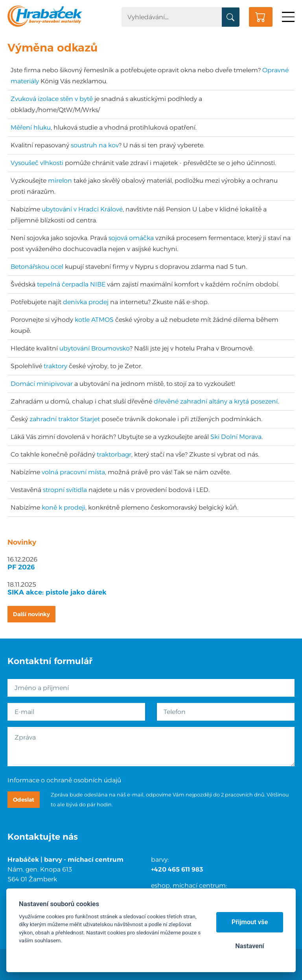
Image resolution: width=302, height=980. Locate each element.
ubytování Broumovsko (95, 348)
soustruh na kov (95, 145)
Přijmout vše (250, 922)
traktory (55, 366)
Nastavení (250, 946)
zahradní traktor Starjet (65, 419)
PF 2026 (21, 567)
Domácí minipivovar (42, 384)
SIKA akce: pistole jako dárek (57, 592)
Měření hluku (31, 128)
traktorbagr (114, 454)
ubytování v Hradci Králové (82, 209)
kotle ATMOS (94, 320)
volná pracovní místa (73, 472)
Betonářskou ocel (37, 267)
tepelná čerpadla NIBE (71, 284)
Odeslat (24, 800)
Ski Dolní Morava (236, 437)
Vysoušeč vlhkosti (37, 163)
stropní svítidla (65, 490)
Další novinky (31, 614)
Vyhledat (231, 17)
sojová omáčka (131, 238)
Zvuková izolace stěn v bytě (52, 99)
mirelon (60, 181)
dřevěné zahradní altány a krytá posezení (216, 401)
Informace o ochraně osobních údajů (64, 780)
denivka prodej (86, 302)
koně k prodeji (64, 507)
